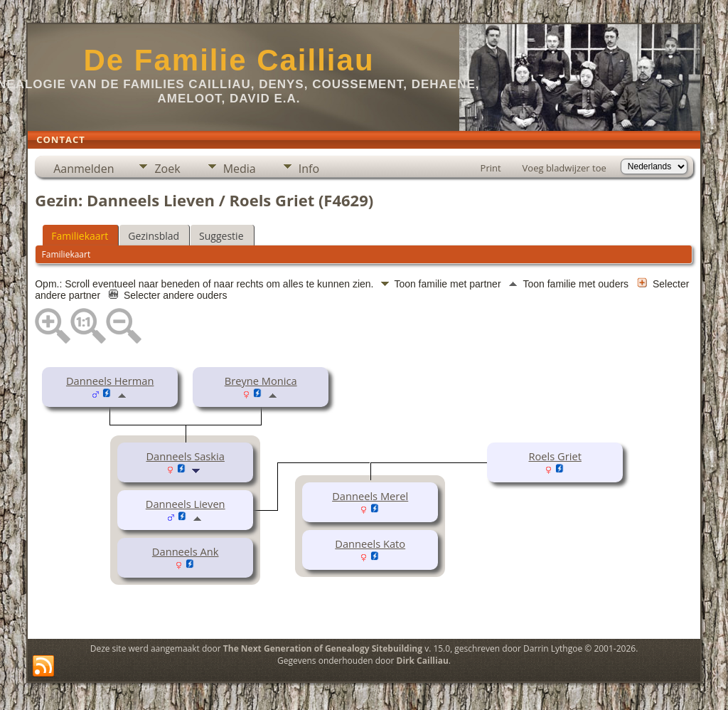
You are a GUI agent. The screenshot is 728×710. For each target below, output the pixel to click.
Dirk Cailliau (423, 661)
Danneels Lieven (186, 504)
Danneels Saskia (185, 456)
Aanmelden (84, 169)
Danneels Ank (186, 551)
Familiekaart (80, 236)
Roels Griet (555, 456)
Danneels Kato (370, 544)
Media (240, 169)
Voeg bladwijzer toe (564, 168)
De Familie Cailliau (229, 60)
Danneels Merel (370, 496)
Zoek (167, 169)
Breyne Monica (261, 381)
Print (491, 168)
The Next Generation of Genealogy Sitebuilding (323, 648)
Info (309, 169)
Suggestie (221, 236)
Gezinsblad (154, 236)
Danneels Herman (110, 381)
